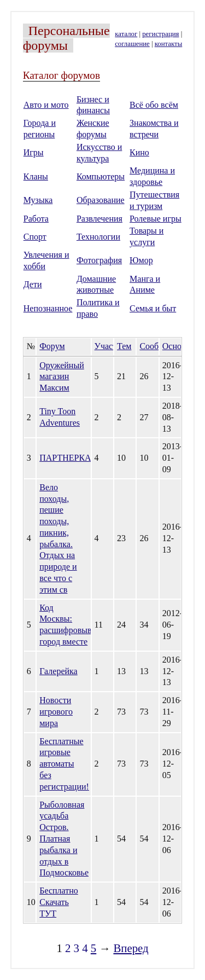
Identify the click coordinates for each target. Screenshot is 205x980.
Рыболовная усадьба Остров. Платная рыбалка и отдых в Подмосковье (64, 839)
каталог (126, 34)
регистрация (160, 34)
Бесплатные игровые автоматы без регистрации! (64, 764)
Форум (52, 346)
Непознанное (48, 308)
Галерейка (58, 671)
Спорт (35, 237)
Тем (124, 346)
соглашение (132, 44)
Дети (33, 284)
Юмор (141, 260)
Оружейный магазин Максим (62, 377)
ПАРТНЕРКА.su (70, 458)
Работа (36, 219)
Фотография (99, 260)
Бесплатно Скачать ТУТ (59, 902)
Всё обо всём (154, 105)
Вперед (131, 948)
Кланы (36, 176)
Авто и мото (46, 105)
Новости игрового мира (56, 712)
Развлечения (99, 219)
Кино (139, 152)
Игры (34, 152)
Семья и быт (153, 308)
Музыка (38, 200)
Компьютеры (101, 176)
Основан (178, 346)
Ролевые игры (156, 219)
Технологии (98, 237)
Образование (101, 200)
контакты (168, 44)
